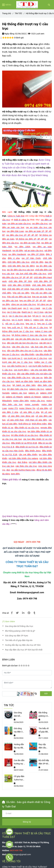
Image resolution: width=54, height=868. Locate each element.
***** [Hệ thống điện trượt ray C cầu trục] (13, 524)
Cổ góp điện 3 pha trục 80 (19, 778)
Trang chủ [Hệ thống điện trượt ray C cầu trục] (7, 13)
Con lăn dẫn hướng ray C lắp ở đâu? (19, 762)
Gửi (46, 694)
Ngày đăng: (8, 34)
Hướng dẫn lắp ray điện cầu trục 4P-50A (23, 645)
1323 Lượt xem (36, 34)
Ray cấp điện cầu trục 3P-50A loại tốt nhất (24, 650)
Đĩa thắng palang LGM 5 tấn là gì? (20, 631)
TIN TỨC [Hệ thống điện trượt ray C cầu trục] (18, 13)
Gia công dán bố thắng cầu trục (19, 626)
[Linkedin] (23, 613)
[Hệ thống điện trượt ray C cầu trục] (27, 5)
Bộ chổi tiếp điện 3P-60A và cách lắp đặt (44, 762)
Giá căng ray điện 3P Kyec (17, 636)
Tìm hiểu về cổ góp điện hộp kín (19, 640)
